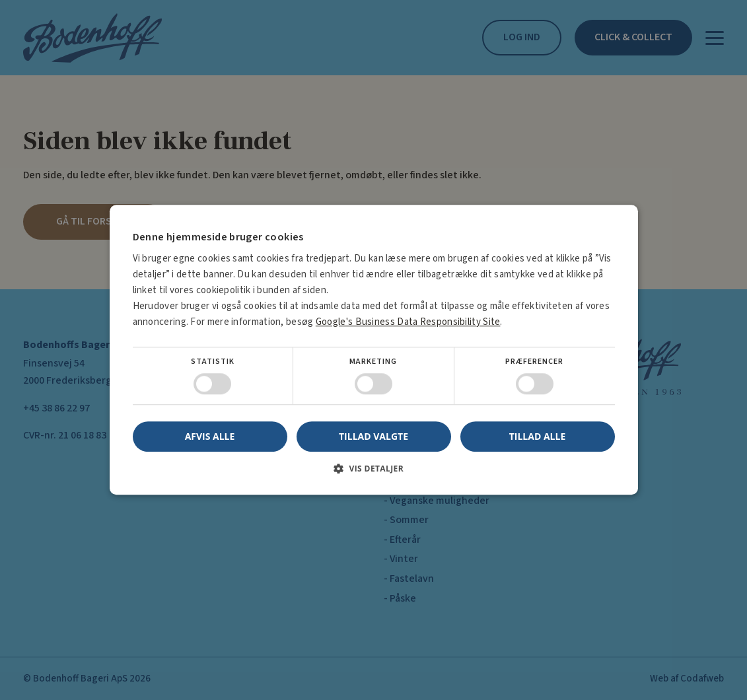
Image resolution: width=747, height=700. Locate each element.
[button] (374, 474)
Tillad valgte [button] (373, 436)
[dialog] (373, 350)
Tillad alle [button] (538, 436)
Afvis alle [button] (210, 437)
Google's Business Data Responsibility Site (408, 322)
